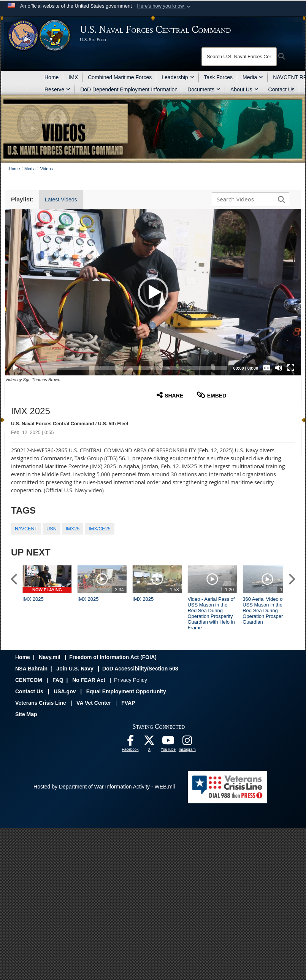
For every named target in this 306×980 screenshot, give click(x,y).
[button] (164, 6)
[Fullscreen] (291, 368)
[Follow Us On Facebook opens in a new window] (130, 742)
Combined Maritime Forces (120, 77)
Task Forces (218, 77)
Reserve (57, 89)
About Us (244, 89)
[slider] (126, 368)
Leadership (178, 77)
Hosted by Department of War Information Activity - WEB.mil (104, 787)
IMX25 (73, 529)
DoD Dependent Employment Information (129, 89)
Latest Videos (61, 200)
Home (52, 77)
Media (253, 77)
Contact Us (281, 89)
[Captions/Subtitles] (266, 368)
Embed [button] (212, 395)
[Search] (239, 57)
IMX (73, 77)
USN (52, 529)
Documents (204, 89)
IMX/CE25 (99, 529)
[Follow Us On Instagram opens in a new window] (187, 742)
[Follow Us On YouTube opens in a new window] (168, 742)
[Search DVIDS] (249, 199)
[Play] (15, 368)
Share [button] (170, 395)
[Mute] (279, 368)
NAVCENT (26, 529)
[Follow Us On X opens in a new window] (149, 742)
